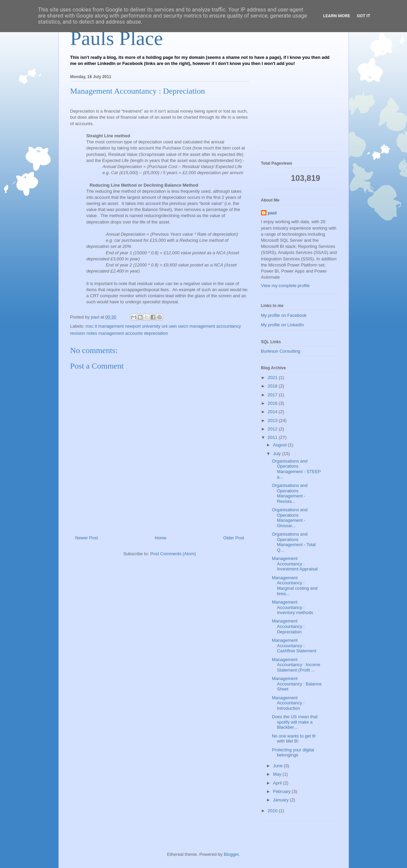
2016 (273, 403)
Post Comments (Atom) (173, 554)
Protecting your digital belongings (293, 753)
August (280, 445)
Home (161, 538)
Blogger (231, 854)
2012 (273, 429)
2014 (273, 412)
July (277, 454)
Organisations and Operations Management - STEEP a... (296, 469)
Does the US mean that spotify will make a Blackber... (295, 722)
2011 (273, 437)
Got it (363, 16)
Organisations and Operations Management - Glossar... (290, 518)
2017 (273, 395)
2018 (273, 386)
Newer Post (87, 538)
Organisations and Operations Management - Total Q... (294, 542)
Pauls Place (117, 38)
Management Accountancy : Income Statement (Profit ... (296, 665)
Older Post (234, 538)
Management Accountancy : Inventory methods (292, 607)
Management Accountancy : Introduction (288, 703)
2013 (273, 420)
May (278, 774)
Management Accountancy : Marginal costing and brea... (295, 586)
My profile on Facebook (284, 315)
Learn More (337, 16)
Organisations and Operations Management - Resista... (290, 493)
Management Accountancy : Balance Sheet (297, 684)
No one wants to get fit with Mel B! (294, 739)
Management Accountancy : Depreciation (288, 626)
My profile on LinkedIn (283, 325)
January (281, 800)
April (278, 783)
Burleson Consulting (281, 351)
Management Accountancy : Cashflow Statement (294, 646)
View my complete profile (285, 286)
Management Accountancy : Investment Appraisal (295, 564)
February (282, 791)
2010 (273, 811)
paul (272, 213)
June (278, 766)
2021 (273, 378)
